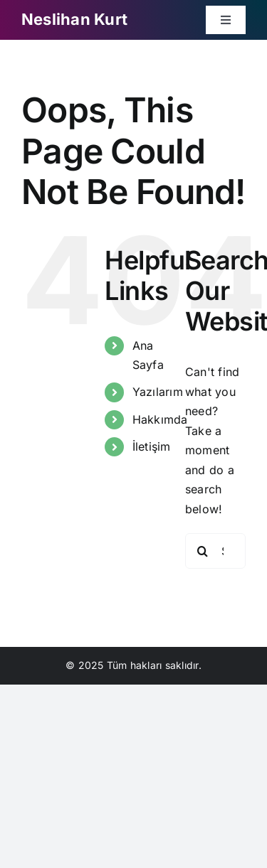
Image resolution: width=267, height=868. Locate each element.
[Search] (203, 551)
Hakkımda (160, 419)
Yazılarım (158, 392)
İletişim (152, 446)
